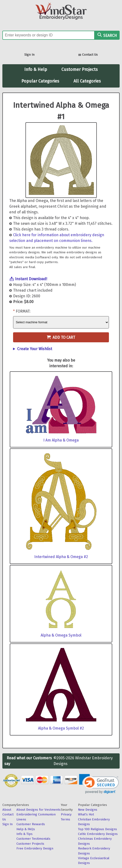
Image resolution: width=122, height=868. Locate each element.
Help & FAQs (26, 829)
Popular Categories (40, 81)
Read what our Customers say (28, 761)
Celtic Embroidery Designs (98, 834)
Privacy (66, 814)
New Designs (88, 810)
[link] (99, 784)
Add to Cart (61, 337)
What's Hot (86, 814)
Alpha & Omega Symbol (61, 635)
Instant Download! (31, 279)
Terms (66, 819)
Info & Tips (24, 834)
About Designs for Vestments (39, 810)
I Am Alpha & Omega (61, 440)
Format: (23, 311)
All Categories (87, 81)
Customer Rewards (31, 824)
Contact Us (88, 55)
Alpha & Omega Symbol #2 (61, 728)
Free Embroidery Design (35, 848)
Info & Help (36, 69)
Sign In (29, 55)
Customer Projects (80, 69)
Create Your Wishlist (35, 349)
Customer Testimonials (33, 839)
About (7, 810)
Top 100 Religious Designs (98, 829)
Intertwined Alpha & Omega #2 (61, 557)
